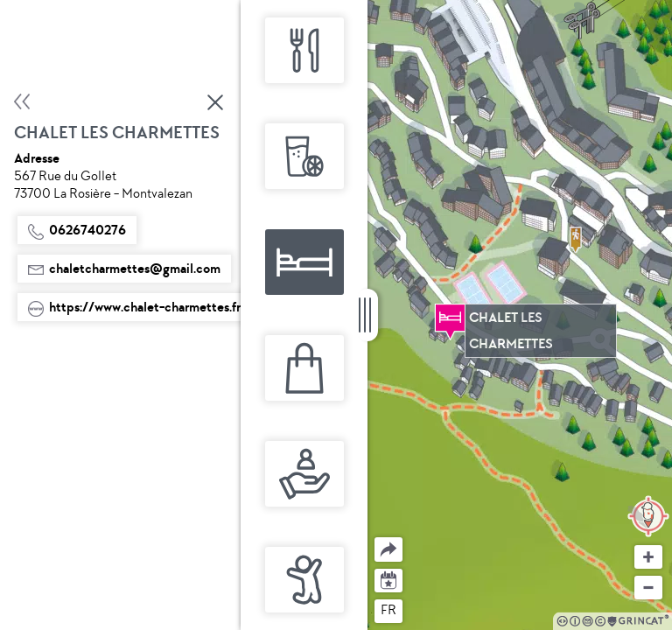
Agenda (389, 579)
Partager (375, 538)
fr (388, 610)
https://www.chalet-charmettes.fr (134, 307)
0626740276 (77, 230)
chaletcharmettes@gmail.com (124, 269)
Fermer (216, 102)
